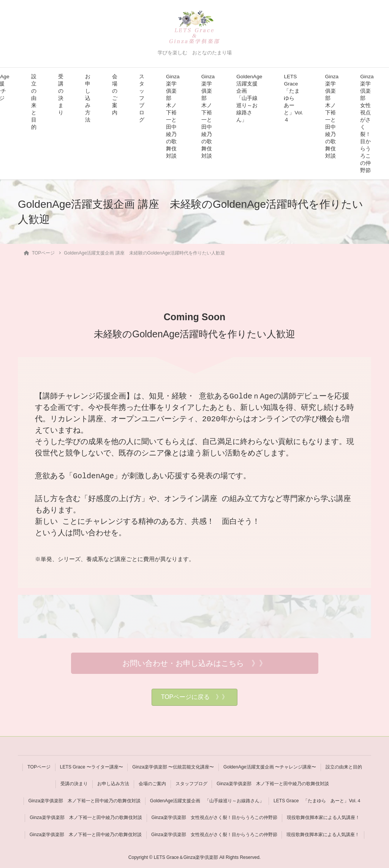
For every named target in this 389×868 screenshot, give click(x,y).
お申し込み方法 (88, 98)
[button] (195, 663)
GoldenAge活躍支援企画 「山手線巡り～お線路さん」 (249, 98)
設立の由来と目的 (34, 102)
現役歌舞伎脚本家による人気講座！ (323, 817)
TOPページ (39, 767)
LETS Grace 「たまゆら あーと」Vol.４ (293, 98)
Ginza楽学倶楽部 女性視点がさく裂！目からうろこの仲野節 (367, 123)
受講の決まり (61, 95)
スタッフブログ (142, 98)
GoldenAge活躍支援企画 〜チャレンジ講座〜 (270, 767)
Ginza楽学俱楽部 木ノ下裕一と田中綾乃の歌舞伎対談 (173, 116)
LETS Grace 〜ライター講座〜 (91, 767)
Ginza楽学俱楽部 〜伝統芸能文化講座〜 (173, 767)
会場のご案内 (115, 95)
